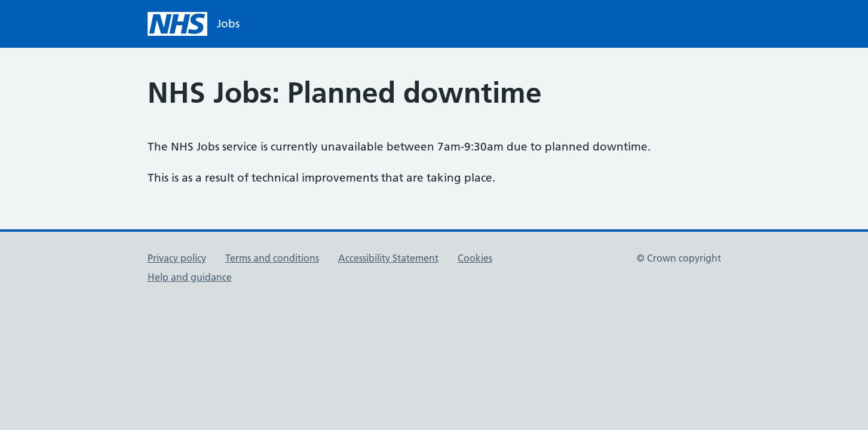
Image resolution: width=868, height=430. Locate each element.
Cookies (475, 258)
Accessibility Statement (388, 258)
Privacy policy (177, 258)
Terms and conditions (272, 258)
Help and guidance (190, 277)
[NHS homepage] (194, 24)
